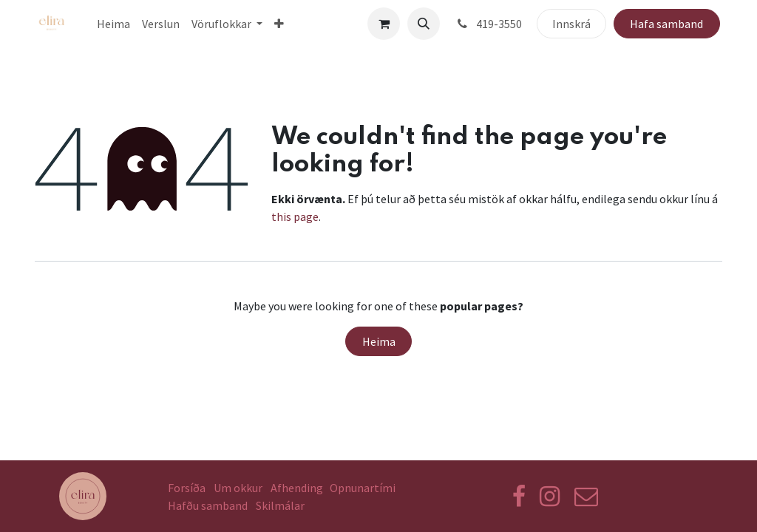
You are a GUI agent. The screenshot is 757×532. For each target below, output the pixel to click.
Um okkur (238, 488)
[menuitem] (113, 24)
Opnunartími (363, 488)
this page (295, 216)
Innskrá (571, 24)
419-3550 (488, 24)
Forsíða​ (187, 488)
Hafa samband (666, 24)
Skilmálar (282, 505)
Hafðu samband (208, 505)
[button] (424, 24)
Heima (379, 341)
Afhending (297, 488)
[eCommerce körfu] (384, 24)
